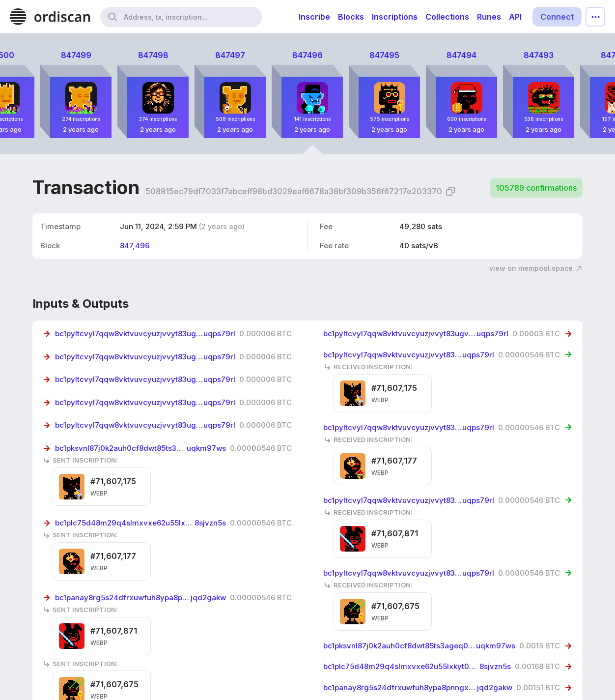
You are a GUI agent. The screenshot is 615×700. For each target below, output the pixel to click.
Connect (557, 17)
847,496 (135, 246)
